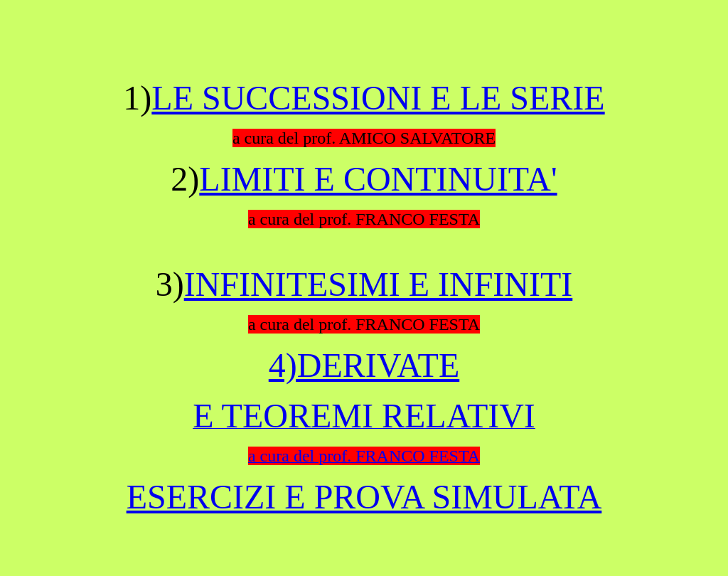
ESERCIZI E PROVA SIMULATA (364, 497)
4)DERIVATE (364, 365)
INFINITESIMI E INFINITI (379, 284)
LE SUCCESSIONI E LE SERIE (378, 98)
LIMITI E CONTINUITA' (378, 179)
